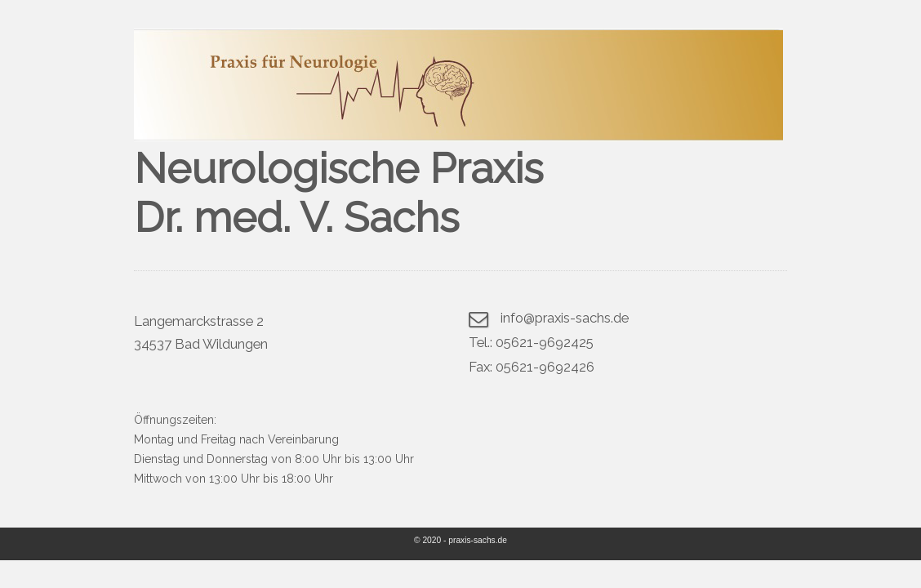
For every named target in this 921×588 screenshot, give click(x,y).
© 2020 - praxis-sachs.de (461, 540)
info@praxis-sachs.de (565, 318)
